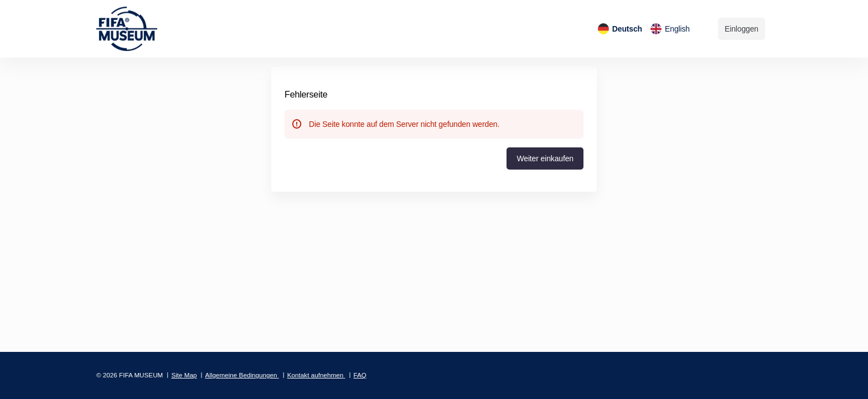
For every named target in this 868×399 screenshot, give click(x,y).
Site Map (184, 375)
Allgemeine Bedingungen (241, 375)
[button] (545, 158)
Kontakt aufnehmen (315, 375)
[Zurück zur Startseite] (135, 29)
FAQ (360, 375)
